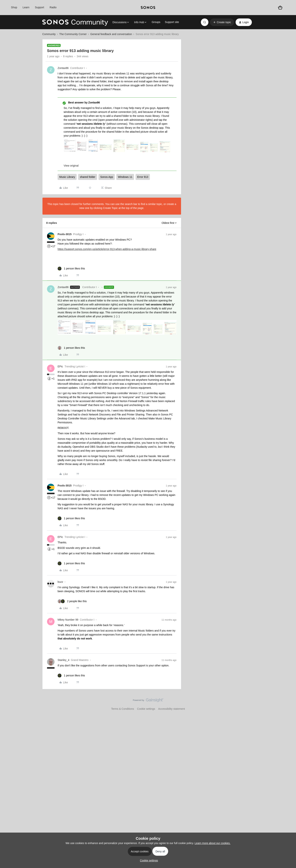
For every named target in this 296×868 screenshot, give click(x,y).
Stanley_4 (63, 660)
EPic (60, 366)
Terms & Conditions (123, 709)
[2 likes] (72, 601)
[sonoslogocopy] (148, 8)
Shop (14, 7)
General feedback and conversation (111, 34)
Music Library (67, 177)
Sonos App (107, 177)
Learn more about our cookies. (213, 843)
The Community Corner (73, 34)
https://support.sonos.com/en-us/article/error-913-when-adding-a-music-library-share (107, 249)
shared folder (88, 177)
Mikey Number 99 (68, 620)
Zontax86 (63, 68)
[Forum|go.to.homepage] (75, 22)
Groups (156, 22)
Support (40, 7)
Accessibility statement (172, 709)
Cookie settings (146, 709)
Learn (26, 7)
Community (49, 34)
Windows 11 (125, 177)
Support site (172, 22)
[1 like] (71, 269)
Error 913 (143, 177)
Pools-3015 (65, 234)
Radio (53, 7)
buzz (60, 582)
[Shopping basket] (280, 8)
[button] (222, 22)
